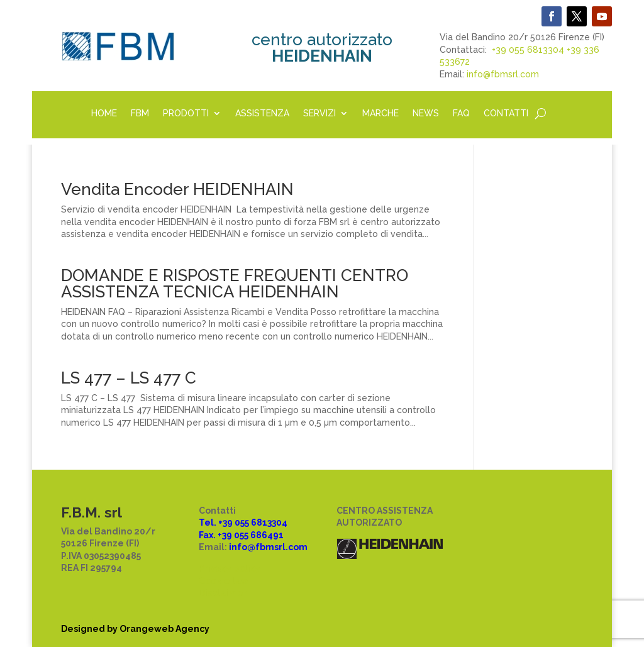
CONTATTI (506, 113)
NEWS (426, 113)
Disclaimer (223, 593)
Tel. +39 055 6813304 (243, 523)
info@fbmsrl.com (503, 74)
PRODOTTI (186, 113)
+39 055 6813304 (528, 50)
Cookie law (224, 581)
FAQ (461, 113)
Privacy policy (230, 568)
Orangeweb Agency (164, 629)
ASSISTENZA (262, 113)
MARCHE (380, 113)
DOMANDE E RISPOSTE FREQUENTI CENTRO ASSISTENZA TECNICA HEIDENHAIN (235, 284)
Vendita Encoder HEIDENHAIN (177, 189)
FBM (140, 113)
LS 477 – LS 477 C (129, 378)
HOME (104, 113)
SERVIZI (319, 113)
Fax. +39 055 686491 (241, 535)
